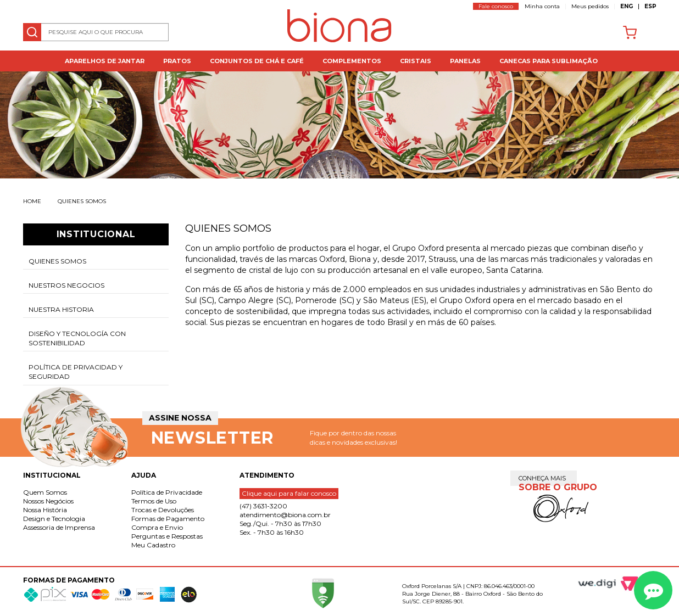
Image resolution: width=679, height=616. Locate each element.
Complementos (352, 61)
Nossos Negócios (48, 501)
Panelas (465, 61)
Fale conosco (496, 6)
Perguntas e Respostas (167, 536)
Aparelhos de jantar (105, 61)
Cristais (416, 61)
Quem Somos (45, 492)
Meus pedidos (590, 6)
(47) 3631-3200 (263, 506)
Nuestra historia (61, 309)
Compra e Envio (157, 527)
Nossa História (45, 510)
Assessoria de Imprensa (59, 527)
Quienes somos (82, 201)
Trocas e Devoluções (163, 510)
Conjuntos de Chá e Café (257, 61)
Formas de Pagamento (168, 519)
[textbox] (96, 32)
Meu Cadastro (153, 545)
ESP (650, 6)
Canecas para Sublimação (549, 61)
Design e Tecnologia (54, 519)
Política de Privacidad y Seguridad (76, 372)
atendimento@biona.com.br (285, 515)
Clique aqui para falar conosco (289, 493)
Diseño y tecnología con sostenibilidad (77, 338)
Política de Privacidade (167, 492)
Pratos (177, 61)
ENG (627, 6)
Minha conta (542, 6)
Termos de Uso (154, 501)
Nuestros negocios (66, 285)
